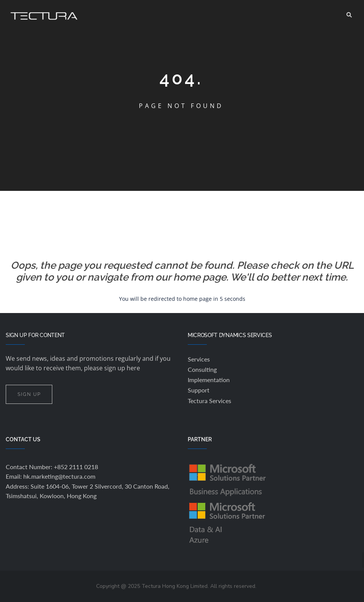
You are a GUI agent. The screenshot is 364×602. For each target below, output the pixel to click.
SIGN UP (29, 394)
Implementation (209, 380)
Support (199, 390)
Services (199, 359)
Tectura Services (209, 401)
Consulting (202, 369)
